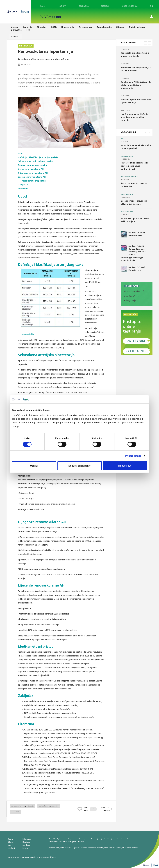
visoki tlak (15, 812)
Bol (122, 139)
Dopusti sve (125, 466)
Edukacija (84, 6)
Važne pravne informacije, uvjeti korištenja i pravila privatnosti (103, 839)
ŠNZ (124, 848)
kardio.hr (68, 848)
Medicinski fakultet (95, 848)
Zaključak (23, 185)
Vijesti (11, 845)
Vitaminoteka (132, 848)
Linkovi (26, 848)
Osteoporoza (127, 194)
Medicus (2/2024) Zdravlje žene (133, 269)
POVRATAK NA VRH (105, 809)
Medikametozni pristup (34, 181)
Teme (11, 839)
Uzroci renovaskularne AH (31, 169)
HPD (62, 848)
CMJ (58, 848)
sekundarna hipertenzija (49, 806)
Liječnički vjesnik (80, 848)
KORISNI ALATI (131, 286)
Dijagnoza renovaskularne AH (33, 173)
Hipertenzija (26, 46)
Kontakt (52, 839)
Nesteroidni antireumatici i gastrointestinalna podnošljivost (134, 166)
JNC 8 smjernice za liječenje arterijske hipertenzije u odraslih (134, 117)
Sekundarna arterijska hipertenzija (35, 161)
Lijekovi (62, 6)
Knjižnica (26, 842)
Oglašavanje (62, 839)
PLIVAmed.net (50, 17)
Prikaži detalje (133, 456)
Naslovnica (15, 36)
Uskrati (34, 466)
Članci (43, 6)
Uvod (21, 153)
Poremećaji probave (129, 177)
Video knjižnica (130, 6)
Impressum (73, 839)
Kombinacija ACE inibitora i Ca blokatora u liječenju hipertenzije (136, 85)
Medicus (105, 6)
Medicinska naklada (113, 848)
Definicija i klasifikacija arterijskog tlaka (38, 157)
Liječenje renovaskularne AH (32, 177)
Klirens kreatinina (132, 291)
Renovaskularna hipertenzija (32, 165)
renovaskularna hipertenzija (22, 806)
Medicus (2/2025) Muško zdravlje (133, 234)
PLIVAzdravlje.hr (70, 842)
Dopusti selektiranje (80, 466)
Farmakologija (127, 156)
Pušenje (127, 300)
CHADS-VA (129, 296)
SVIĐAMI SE (90, 809)
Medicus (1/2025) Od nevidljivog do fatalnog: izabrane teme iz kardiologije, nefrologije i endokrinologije (133, 253)
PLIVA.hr (81, 842)
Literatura (23, 189)
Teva (51, 842)
